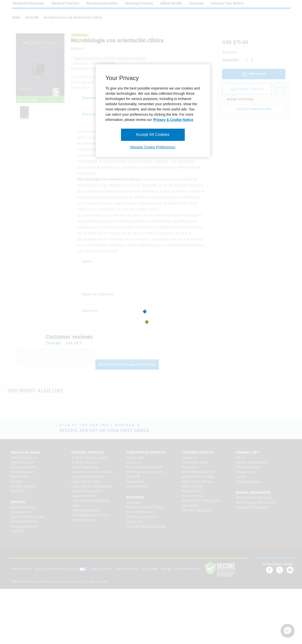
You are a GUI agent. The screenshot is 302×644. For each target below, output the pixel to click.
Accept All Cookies (153, 135)
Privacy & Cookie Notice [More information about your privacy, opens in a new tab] (173, 120)
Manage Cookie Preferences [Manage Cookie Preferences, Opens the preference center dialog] (153, 147)
